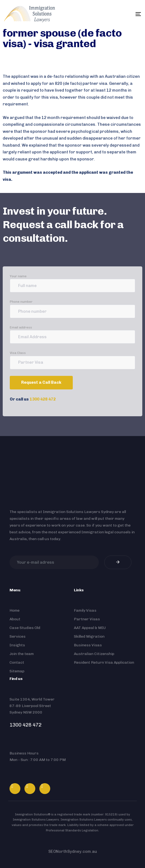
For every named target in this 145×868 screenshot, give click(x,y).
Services (18, 636)
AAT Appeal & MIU (90, 628)
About (15, 619)
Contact (17, 662)
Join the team (22, 654)
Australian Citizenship (94, 654)
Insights (17, 645)
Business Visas (88, 645)
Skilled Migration (89, 636)
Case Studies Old (25, 628)
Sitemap (17, 671)
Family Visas (85, 610)
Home (15, 610)
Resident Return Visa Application (104, 662)
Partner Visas (87, 619)
